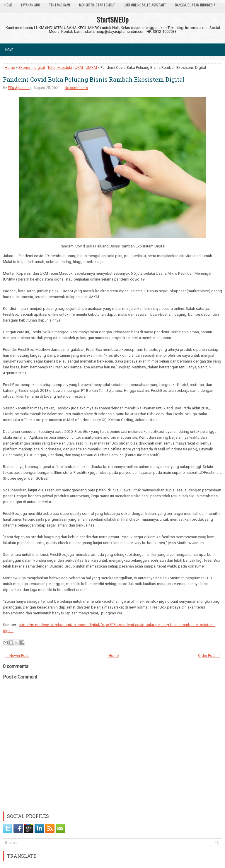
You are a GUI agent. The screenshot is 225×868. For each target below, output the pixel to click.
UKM (79, 68)
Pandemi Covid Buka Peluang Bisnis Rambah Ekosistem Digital (94, 79)
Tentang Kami (59, 5)
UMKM (91, 68)
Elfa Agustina (19, 88)
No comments (76, 88)
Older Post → (209, 656)
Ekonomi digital (32, 68)
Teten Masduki (60, 68)
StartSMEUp (113, 19)
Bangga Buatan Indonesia (195, 5)
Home (8, 5)
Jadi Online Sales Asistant (145, 5)
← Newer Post (17, 656)
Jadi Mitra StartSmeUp (97, 5)
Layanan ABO (31, 5)
